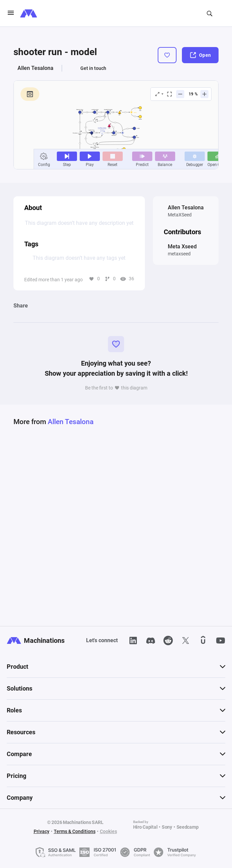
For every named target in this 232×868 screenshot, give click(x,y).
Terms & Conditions (75, 831)
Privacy (42, 831)
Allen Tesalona (35, 68)
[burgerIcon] (11, 13)
